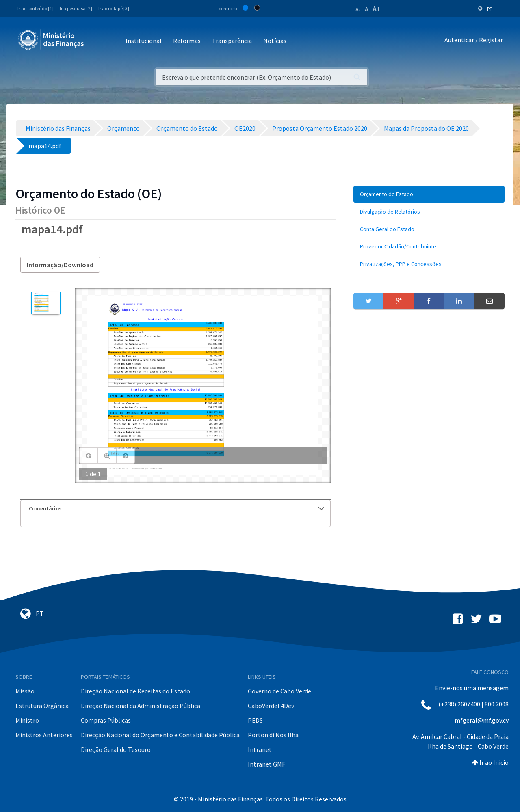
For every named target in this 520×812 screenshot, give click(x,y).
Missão (25, 691)
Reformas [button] (187, 41)
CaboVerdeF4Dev (271, 706)
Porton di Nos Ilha (273, 735)
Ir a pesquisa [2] (76, 8)
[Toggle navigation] (97, 41)
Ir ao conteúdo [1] (36, 8)
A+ (377, 9)
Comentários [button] (177, 508)
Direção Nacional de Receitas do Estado (135, 691)
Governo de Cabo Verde (279, 691)
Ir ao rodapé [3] (114, 8)
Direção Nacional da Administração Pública (141, 706)
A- (358, 9)
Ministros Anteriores (44, 735)
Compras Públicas (106, 720)
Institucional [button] (144, 41)
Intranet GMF (266, 764)
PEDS (255, 720)
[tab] (175, 509)
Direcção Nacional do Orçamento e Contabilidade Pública (160, 735)
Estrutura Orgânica (42, 706)
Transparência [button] (232, 41)
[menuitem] (429, 194)
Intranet (260, 749)
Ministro (27, 720)
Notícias (275, 41)
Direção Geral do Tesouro (116, 749)
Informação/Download (60, 265)
